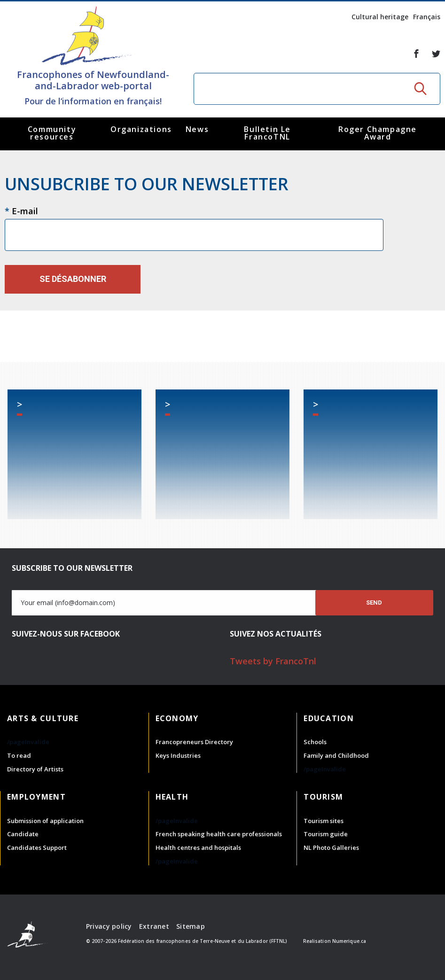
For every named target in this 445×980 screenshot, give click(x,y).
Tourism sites (324, 821)
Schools (315, 742)
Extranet (154, 926)
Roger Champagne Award (378, 133)
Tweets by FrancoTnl (273, 661)
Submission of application (45, 821)
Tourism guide (326, 834)
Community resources (52, 133)
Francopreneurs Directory (194, 742)
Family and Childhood (336, 755)
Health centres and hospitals (198, 848)
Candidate (23, 834)
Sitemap (191, 926)
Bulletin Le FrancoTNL (267, 133)
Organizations (141, 129)
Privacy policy (109, 926)
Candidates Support (37, 848)
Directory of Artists (35, 769)
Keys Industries (178, 755)
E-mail (21, 211)
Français (427, 17)
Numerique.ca (349, 941)
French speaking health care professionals (219, 834)
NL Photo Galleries (331, 848)
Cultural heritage (380, 17)
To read (19, 755)
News (197, 129)
